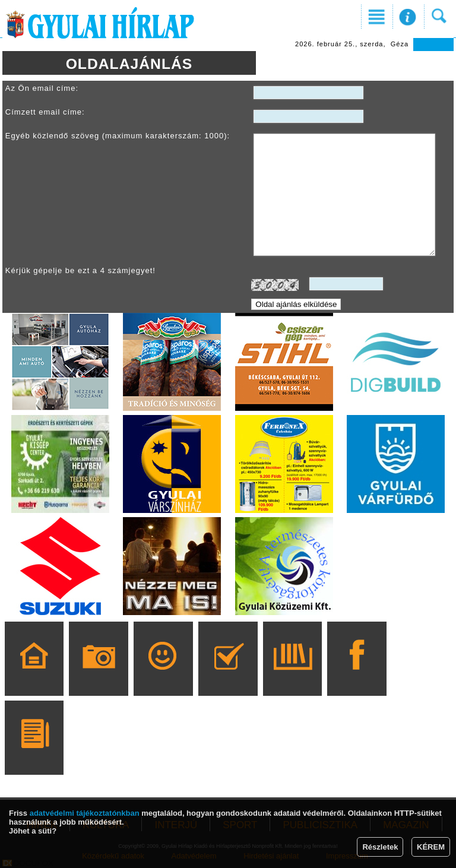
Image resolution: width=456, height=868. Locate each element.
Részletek (380, 847)
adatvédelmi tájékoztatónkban (85, 813)
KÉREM (431, 847)
